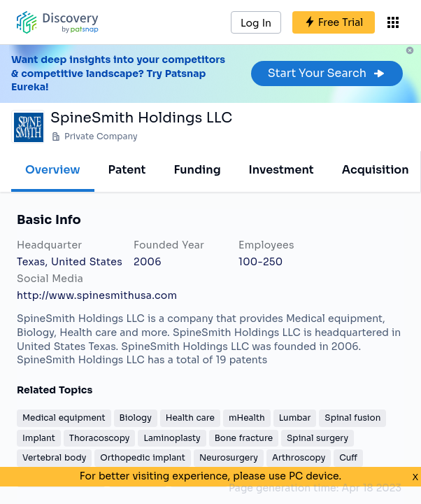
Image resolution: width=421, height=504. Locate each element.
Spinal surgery (317, 438)
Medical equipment (64, 418)
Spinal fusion (352, 418)
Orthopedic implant (143, 457)
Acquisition (376, 170)
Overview (53, 170)
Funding (197, 170)
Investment (281, 170)
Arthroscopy (299, 457)
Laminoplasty (172, 438)
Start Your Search (327, 73)
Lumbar (295, 418)
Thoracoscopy (100, 438)
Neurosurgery (229, 457)
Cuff (348, 457)
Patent (127, 170)
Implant (39, 438)
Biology (136, 418)
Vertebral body (54, 457)
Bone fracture (244, 438)
